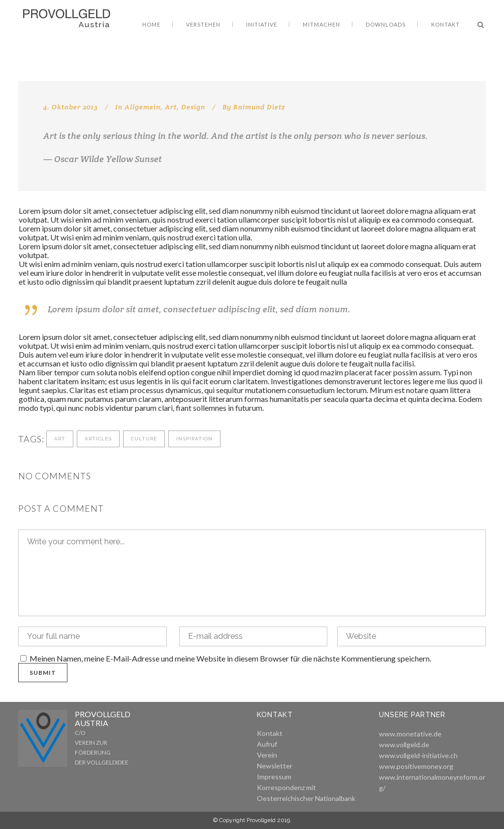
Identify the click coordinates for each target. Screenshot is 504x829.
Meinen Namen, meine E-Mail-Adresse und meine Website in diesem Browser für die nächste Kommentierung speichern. (230, 658)
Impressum (274, 777)
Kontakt (270, 733)
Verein (267, 755)
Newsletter (275, 766)
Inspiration (194, 439)
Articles (98, 439)
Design (193, 107)
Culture (144, 439)
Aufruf (267, 744)
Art (171, 107)
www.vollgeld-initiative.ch (418, 755)
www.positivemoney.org (416, 766)
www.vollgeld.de (404, 745)
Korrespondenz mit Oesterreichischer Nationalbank (306, 793)
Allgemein (142, 107)
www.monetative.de (410, 734)
